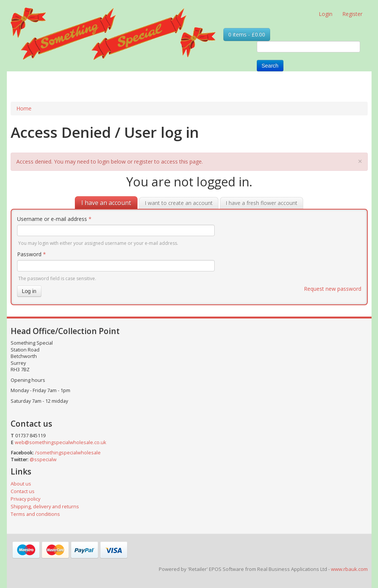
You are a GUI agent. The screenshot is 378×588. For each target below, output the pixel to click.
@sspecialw (43, 460)
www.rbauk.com (349, 569)
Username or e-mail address (54, 219)
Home (24, 108)
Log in (29, 291)
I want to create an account (179, 203)
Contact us (23, 491)
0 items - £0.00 (247, 34)
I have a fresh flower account (262, 203)
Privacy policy (25, 499)
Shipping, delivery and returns (45, 507)
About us (21, 484)
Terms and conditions (35, 514)
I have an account (106, 203)
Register (352, 14)
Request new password (333, 289)
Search (270, 66)
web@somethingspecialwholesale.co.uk (60, 442)
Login (326, 14)
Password (32, 254)
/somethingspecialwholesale (68, 453)
